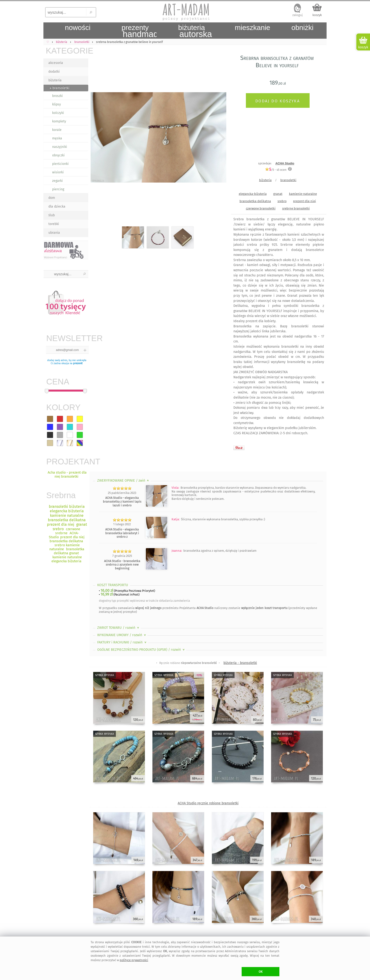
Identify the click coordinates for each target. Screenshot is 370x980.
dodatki (54, 72)
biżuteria (55, 80)
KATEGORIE (67, 51)
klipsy (57, 104)
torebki (54, 224)
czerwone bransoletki (261, 208)
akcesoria (56, 63)
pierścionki (60, 164)
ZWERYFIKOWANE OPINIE (124, 481)
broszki (57, 96)
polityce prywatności (134, 960)
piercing (58, 189)
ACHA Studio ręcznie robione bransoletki (208, 803)
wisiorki (58, 172)
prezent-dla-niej (305, 201)
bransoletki (288, 180)
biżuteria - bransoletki (240, 663)
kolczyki (58, 113)
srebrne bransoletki (296, 208)
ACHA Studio (285, 163)
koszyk (317, 15)
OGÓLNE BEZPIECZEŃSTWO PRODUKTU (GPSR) (141, 650)
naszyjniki (60, 147)
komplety (59, 121)
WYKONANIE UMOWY (122, 635)
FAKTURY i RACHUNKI (122, 642)
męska (57, 138)
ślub (52, 215)
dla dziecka (57, 206)
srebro (282, 201)
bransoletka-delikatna (255, 201)
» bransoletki (59, 88)
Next (219, 138)
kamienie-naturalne (303, 194)
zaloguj (298, 15)
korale (57, 130)
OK (261, 972)
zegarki (57, 181)
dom (52, 198)
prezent (78, 363)
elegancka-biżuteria (253, 194)
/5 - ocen (276, 170)
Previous (97, 138)
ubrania (54, 233)
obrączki (58, 155)
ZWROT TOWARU (119, 628)
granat (278, 194)
